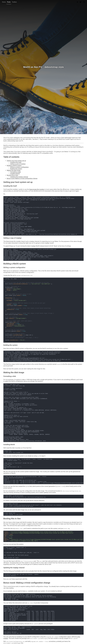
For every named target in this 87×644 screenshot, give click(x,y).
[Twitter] (81, 2)
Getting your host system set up (16, 161)
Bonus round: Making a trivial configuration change (22, 178)
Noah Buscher (82, 133)
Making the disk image (14, 170)
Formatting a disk (15, 172)
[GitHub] (84, 2)
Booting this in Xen (12, 175)
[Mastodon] (77, 2)
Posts (9, 2)
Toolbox (14, 2)
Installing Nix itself (16, 162)
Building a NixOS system (14, 165)
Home (4, 2)
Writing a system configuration (19, 167)
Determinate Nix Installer (37, 189)
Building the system (16, 169)
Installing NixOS (15, 174)
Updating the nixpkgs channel (19, 177)
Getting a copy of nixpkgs (18, 164)
